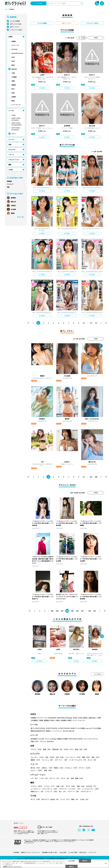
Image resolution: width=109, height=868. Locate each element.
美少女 (36, 768)
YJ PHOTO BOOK (51, 728)
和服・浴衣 (82, 749)
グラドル (37, 786)
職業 (10, 165)
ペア (35, 778)
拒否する (85, 861)
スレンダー (38, 757)
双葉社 (13, 101)
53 (96, 323)
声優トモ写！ (35, 741)
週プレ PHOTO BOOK (38, 728)
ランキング (10, 184)
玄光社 (13, 57)
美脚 (86, 757)
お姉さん (47, 768)
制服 (47, 749)
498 (96, 477)
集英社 (13, 65)
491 (82, 611)
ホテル (65, 778)
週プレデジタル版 (16, 24)
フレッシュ (48, 760)
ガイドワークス (15, 45)
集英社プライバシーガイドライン (31, 852)
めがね (69, 749)
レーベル (11, 111)
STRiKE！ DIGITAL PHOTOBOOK (16, 119)
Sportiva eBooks (69, 731)
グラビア (14, 134)
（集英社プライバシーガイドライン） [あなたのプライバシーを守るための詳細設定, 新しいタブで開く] (12, 867)
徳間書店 (14, 85)
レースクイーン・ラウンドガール (44, 789)
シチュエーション (14, 160)
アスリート (74, 791)
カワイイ (85, 768)
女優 (61, 786)
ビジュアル (12, 150)
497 (91, 477)
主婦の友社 (14, 69)
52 (91, 323)
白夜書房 (14, 97)
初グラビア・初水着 (51, 799)
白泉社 (13, 93)
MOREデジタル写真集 (78, 728)
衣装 (10, 145)
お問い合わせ (83, 852)
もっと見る (97, 674)
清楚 (48, 770)
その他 (10, 170)
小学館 (13, 73)
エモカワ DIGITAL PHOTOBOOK (16, 129)
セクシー (37, 770)
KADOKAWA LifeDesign (17, 53)
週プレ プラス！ (15, 27)
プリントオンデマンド (91, 739)
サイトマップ (92, 852)
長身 (96, 757)
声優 (81, 786)
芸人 (63, 791)
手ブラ (36, 799)
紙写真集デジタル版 (37, 739)
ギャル (92, 760)
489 (72, 611)
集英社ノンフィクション (54, 731)
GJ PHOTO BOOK (64, 728)
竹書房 (13, 81)
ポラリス (43, 741)
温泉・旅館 (77, 778)
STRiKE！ (14, 115)
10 (84, 323)
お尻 (60, 757)
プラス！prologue (51, 739)
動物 (75, 799)
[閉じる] (106, 863)
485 (52, 611)
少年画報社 (14, 77)
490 (77, 611)
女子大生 (92, 786)
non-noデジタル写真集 (93, 728)
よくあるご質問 (73, 852)
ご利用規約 (16, 852)
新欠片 (13, 89)
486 (57, 611)
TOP (6, 9)
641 (95, 611)
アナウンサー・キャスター (70, 789)
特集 (8, 187)
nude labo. (50, 741)
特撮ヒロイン (38, 791)
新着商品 (9, 181)
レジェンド (52, 791)
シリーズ (11, 139)
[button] (102, 636)
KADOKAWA (14, 49)
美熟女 (59, 768)
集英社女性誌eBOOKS (38, 731)
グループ (55, 778)
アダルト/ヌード (86, 791)
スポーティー (61, 760)
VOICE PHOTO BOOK (76, 739)
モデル (71, 786)
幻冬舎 (13, 61)
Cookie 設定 (63, 852)
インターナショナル (78, 760)
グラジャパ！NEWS (16, 30)
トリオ (44, 778)
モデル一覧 (20, 217)
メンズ (65, 799)
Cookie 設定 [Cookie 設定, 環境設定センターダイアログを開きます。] (71, 861)
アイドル (50, 786)
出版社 (10, 37)
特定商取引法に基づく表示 (50, 852)
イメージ (11, 155)
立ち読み (42, 88)
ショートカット (73, 757)
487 (62, 611)
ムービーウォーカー (16, 105)
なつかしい (71, 768)
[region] (54, 864)
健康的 (36, 760)
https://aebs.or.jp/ (29, 843)
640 (90, 611)
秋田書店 (14, 41)
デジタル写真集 (15, 21)
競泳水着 (58, 749)
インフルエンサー (91, 789)
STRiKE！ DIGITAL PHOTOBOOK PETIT (17, 124)
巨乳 (50, 757)
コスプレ (36, 749)
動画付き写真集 (63, 739)
